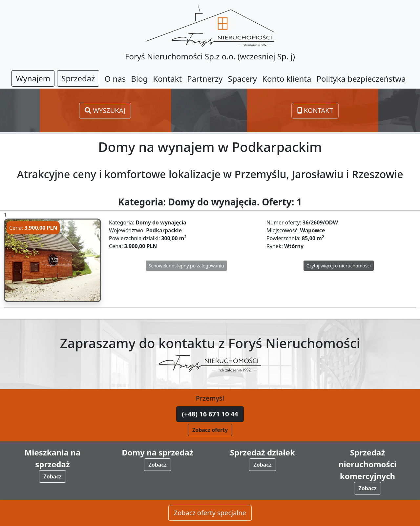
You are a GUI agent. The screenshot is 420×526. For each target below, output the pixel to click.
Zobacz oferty (210, 430)
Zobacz (52, 476)
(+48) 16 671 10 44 (210, 414)
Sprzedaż (78, 78)
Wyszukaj (105, 110)
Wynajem (33, 78)
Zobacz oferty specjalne (210, 513)
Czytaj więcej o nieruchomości (339, 266)
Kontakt (315, 110)
